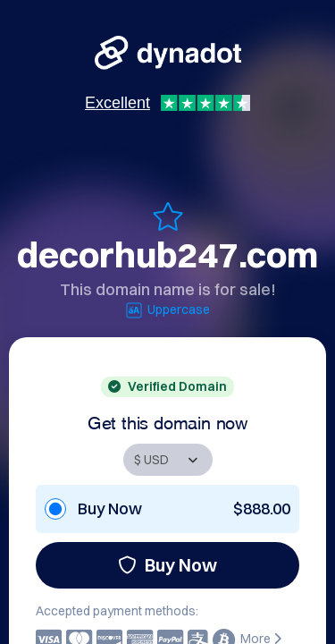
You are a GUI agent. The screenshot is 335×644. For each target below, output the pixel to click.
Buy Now (167, 565)
